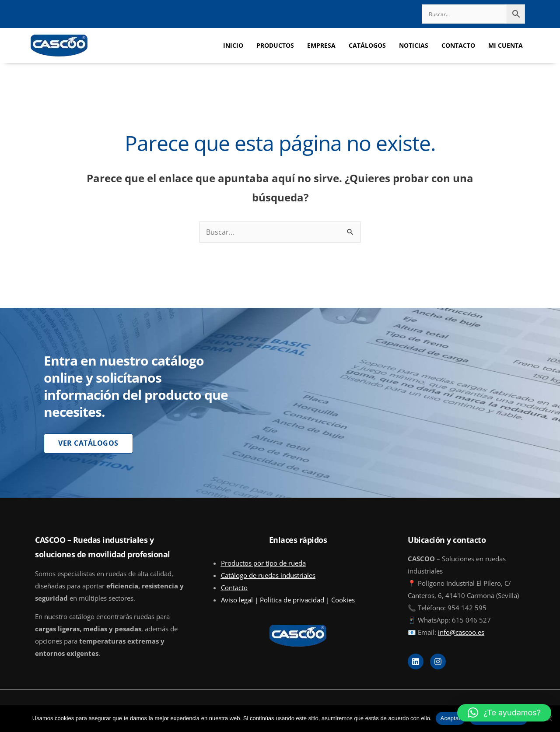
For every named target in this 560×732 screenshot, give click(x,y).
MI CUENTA (506, 45)
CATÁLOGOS (367, 45)
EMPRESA (321, 45)
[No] (549, 718)
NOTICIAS (414, 45)
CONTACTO (458, 45)
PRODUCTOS (275, 45)
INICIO (233, 45)
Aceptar (450, 718)
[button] (504, 713)
